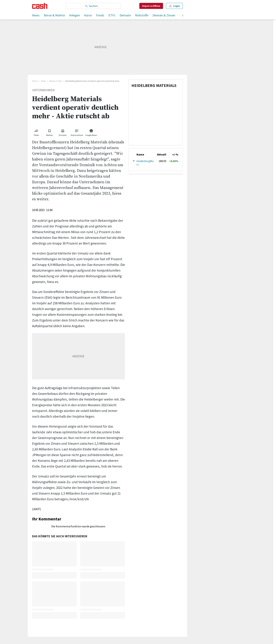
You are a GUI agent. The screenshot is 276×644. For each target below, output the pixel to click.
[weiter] (183, 16)
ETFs (112, 15)
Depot (151, 6)
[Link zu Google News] (91, 132)
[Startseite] (40, 6)
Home (35, 81)
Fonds (100, 15)
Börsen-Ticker (56, 81)
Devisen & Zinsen (164, 15)
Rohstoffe (142, 15)
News (36, 15)
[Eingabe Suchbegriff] (93, 6)
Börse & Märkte (54, 15)
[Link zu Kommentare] (77, 132)
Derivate (125, 15)
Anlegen (74, 15)
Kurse (88, 15)
